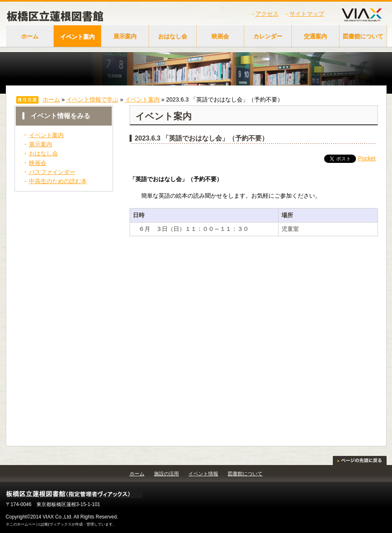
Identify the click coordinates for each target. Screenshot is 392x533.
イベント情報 (203, 474)
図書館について (363, 36)
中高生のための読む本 (58, 181)
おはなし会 (173, 36)
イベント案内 (77, 36)
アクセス (267, 14)
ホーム (30, 36)
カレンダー (268, 36)
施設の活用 (166, 474)
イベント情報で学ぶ (92, 99)
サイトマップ (307, 14)
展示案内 (125, 36)
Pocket (367, 158)
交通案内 (315, 36)
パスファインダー (52, 172)
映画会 (220, 36)
